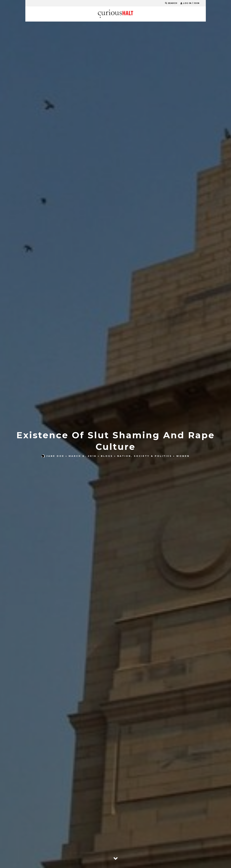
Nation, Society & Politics (145, 456)
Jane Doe (53, 456)
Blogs (107, 456)
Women (183, 456)
